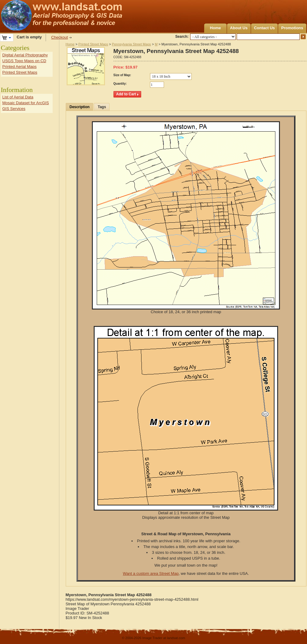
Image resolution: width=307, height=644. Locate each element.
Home (215, 28)
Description (80, 107)
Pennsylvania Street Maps (131, 44)
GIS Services (14, 109)
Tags (102, 107)
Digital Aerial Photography (25, 55)
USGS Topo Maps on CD (24, 61)
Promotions (292, 28)
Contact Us (265, 28)
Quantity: (120, 84)
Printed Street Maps (93, 44)
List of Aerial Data (18, 97)
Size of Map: (122, 75)
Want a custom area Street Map (151, 573)
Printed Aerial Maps (20, 67)
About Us (239, 28)
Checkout (59, 37)
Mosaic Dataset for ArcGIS (26, 103)
